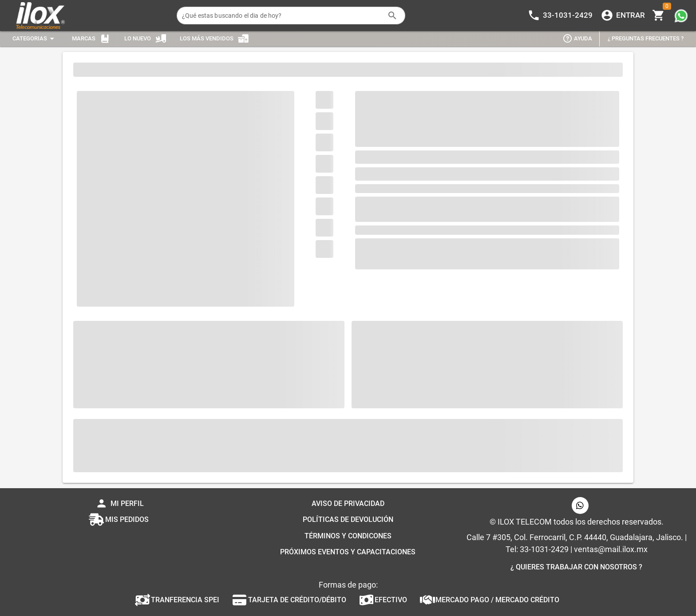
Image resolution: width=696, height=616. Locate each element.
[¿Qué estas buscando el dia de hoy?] (282, 16)
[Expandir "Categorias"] (35, 39)
